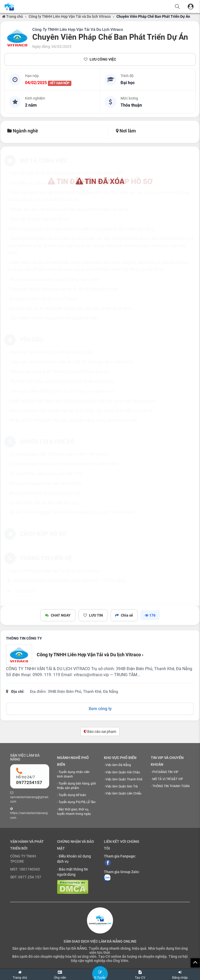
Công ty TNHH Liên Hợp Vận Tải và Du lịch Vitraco (70, 16)
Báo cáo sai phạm (100, 732)
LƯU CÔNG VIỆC (100, 59)
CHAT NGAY (58, 615)
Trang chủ (12, 16)
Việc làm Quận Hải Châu (123, 772)
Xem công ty (100, 709)
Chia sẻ (124, 615)
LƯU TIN (93, 615)
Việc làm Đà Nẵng (118, 765)
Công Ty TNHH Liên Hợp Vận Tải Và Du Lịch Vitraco (78, 30)
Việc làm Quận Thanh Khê (124, 779)
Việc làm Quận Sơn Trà (122, 786)
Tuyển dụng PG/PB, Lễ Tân (77, 802)
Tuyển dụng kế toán (72, 795)
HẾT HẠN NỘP (60, 83)
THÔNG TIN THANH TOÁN (171, 786)
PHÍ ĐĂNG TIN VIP (165, 772)
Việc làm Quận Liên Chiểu (123, 793)
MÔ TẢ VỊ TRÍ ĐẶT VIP (168, 779)
